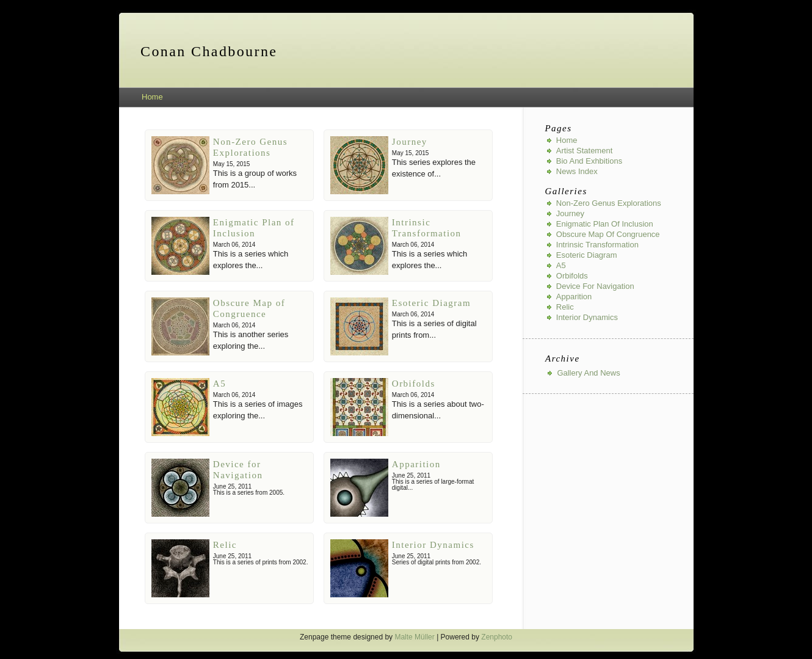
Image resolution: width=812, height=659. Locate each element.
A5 (219, 384)
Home (152, 97)
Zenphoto (497, 637)
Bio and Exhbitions (589, 161)
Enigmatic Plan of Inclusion (605, 224)
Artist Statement (584, 151)
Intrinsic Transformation (597, 245)
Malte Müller (414, 637)
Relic (225, 545)
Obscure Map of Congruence (608, 234)
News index (577, 171)
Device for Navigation (595, 286)
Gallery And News (588, 373)
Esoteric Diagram (431, 303)
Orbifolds (414, 384)
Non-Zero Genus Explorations (609, 203)
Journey (410, 142)
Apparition (416, 464)
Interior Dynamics (433, 545)
